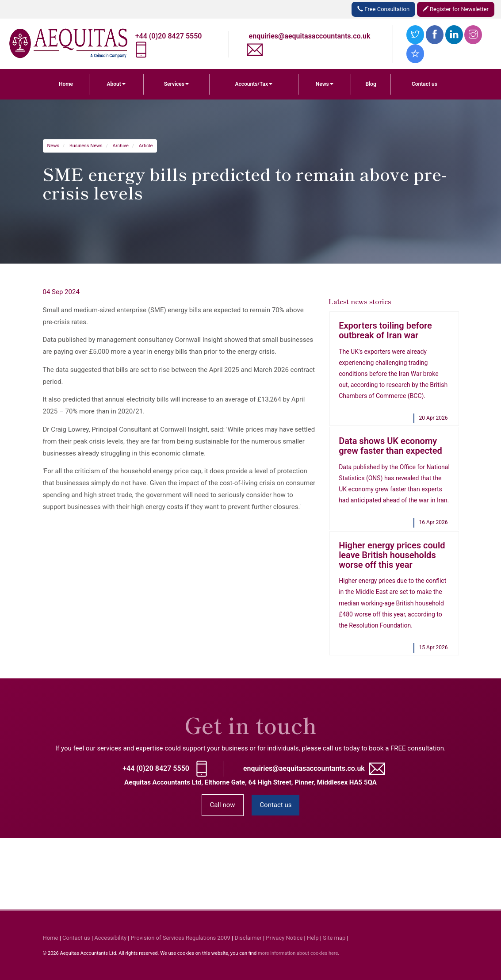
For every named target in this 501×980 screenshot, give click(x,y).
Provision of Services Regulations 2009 (181, 938)
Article (146, 146)
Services (176, 84)
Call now (223, 805)
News (325, 84)
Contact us (425, 84)
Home (66, 84)
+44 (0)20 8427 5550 (169, 36)
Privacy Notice (284, 938)
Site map (334, 938)
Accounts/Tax (254, 84)
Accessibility (110, 938)
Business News (86, 146)
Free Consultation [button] (383, 9)
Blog (371, 84)
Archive (121, 146)
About (116, 84)
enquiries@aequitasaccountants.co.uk (310, 36)
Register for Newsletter (456, 9)
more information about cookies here (298, 953)
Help (313, 938)
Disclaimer (248, 938)
